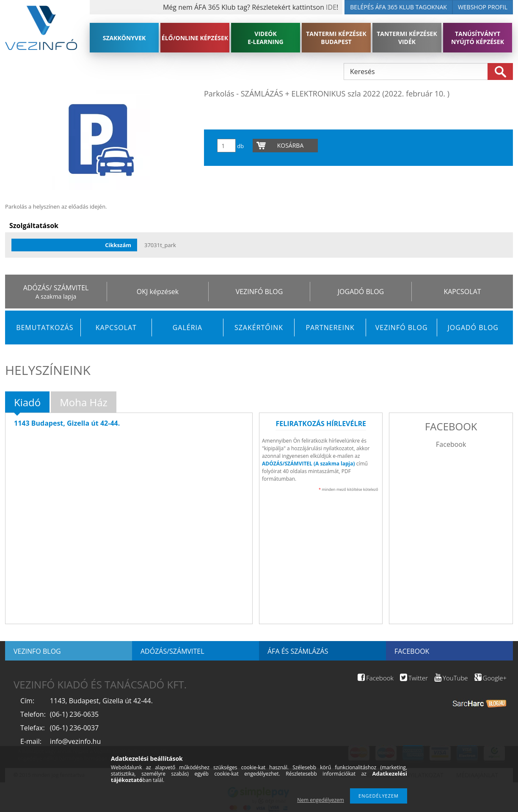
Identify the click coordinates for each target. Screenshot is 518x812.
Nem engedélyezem (321, 800)
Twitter (414, 678)
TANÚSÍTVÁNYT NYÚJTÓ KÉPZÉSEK (478, 38)
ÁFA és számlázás (298, 651)
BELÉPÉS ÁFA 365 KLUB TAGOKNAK (398, 7)
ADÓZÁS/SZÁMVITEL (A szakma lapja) (309, 464)
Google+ (490, 678)
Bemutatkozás (45, 328)
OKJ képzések (158, 292)
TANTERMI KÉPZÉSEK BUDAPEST (336, 38)
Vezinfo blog (37, 651)
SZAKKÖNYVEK (124, 38)
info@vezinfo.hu (75, 741)
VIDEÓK (266, 38)
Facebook (451, 444)
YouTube (451, 678)
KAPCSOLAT (462, 292)
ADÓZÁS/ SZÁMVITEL (56, 288)
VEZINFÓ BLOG (259, 292)
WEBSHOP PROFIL (483, 7)
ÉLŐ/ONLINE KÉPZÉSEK (195, 38)
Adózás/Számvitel (172, 651)
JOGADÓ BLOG (361, 292)
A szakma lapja (56, 296)
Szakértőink (259, 328)
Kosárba (291, 145)
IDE (331, 7)
